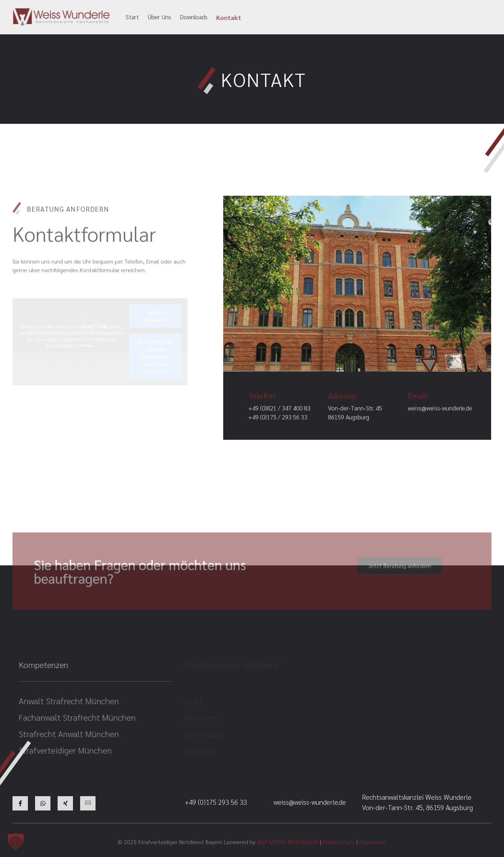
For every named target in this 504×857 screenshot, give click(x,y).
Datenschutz (339, 842)
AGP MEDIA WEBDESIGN (288, 842)
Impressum (373, 842)
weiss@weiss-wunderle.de (302, 18)
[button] (16, 841)
